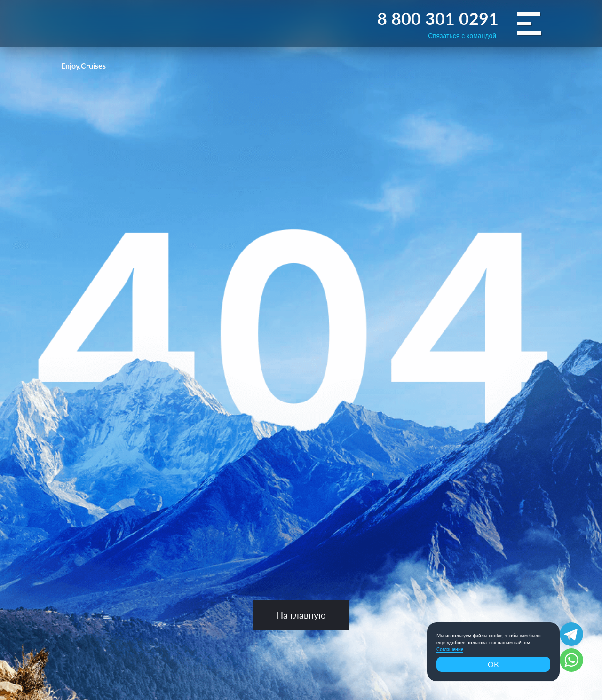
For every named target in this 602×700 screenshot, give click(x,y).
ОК (493, 664)
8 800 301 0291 (438, 18)
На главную (301, 615)
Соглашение (450, 649)
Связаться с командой (462, 36)
